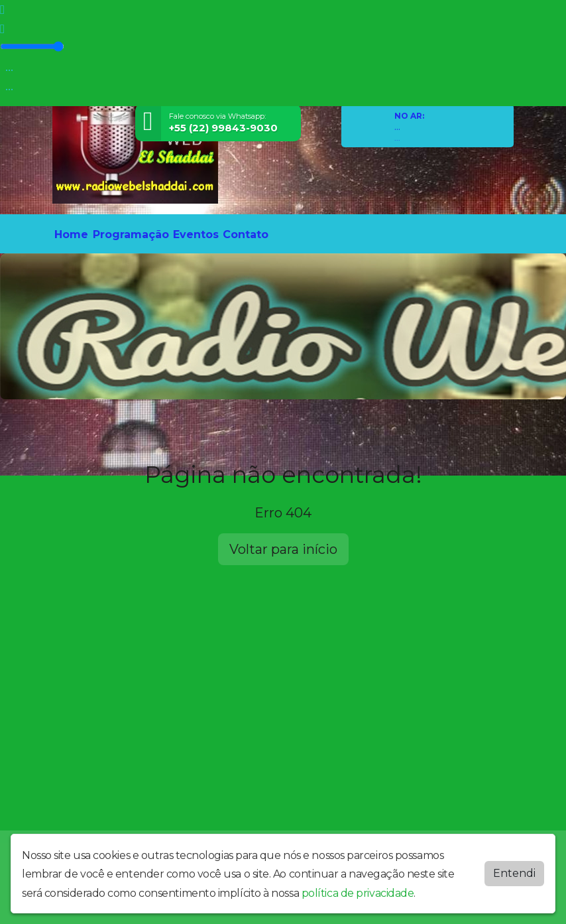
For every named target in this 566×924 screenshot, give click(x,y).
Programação (131, 234)
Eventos (196, 234)
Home (71, 234)
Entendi (514, 873)
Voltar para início (283, 549)
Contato (246, 234)
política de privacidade (358, 893)
